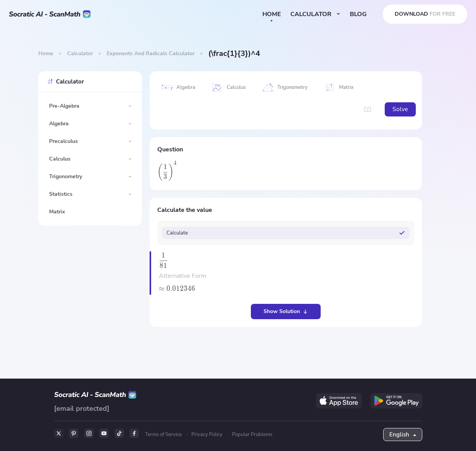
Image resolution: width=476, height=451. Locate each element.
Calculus (60, 159)
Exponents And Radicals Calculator (151, 53)
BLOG (358, 14)
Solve (396, 110)
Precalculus (63, 141)
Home (46, 53)
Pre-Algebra (64, 106)
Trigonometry (66, 176)
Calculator (80, 53)
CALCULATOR (315, 14)
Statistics (61, 194)
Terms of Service (165, 435)
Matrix (57, 212)
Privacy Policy (208, 435)
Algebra (59, 124)
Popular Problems (253, 435)
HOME (271, 14)
